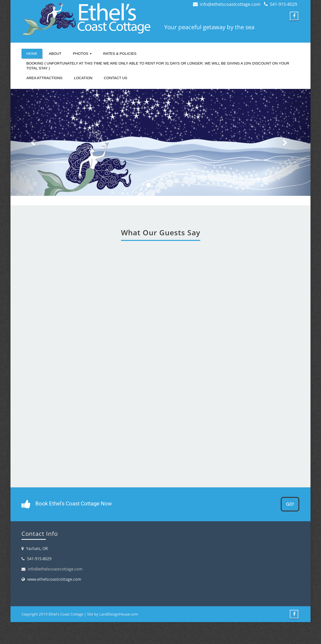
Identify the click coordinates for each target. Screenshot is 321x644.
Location (83, 78)
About (55, 53)
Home (32, 53)
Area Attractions (44, 78)
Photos (82, 53)
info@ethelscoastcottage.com (55, 569)
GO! (290, 504)
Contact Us (116, 78)
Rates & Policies (120, 53)
